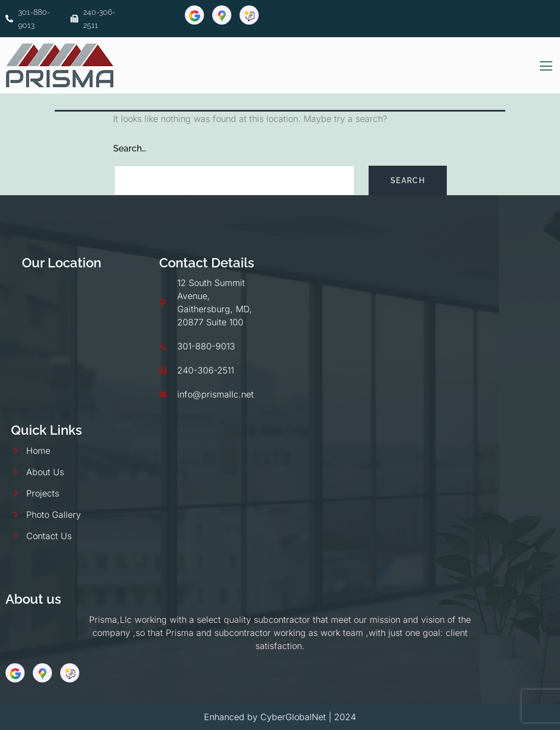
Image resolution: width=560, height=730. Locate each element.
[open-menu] (546, 66)
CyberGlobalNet (293, 717)
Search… (130, 148)
